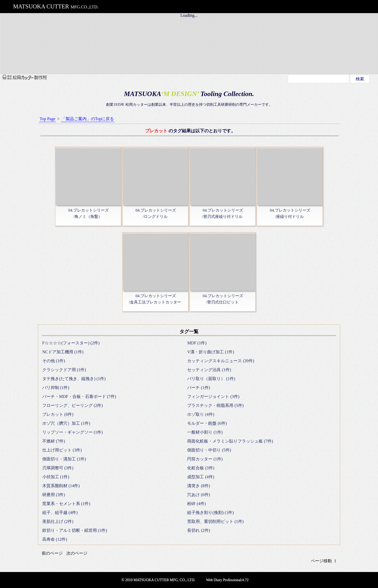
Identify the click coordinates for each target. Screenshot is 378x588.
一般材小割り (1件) (205, 432)
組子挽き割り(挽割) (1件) (210, 513)
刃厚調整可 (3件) (58, 468)
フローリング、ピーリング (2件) (73, 405)
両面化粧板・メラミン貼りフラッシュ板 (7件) (230, 441)
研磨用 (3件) (54, 495)
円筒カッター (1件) (205, 459)
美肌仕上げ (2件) (58, 521)
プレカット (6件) (58, 414)
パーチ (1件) (199, 388)
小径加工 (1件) (56, 477)
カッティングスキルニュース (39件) (221, 361)
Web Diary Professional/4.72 (227, 580)
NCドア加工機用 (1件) (63, 352)
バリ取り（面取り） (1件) (211, 379)
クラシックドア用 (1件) (64, 370)
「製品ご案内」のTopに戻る (88, 119)
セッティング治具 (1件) (209, 370)
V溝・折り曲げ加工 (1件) (211, 352)
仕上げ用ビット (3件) (62, 450)
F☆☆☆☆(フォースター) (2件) (71, 343)
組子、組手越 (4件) (60, 513)
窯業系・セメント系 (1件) (66, 504)
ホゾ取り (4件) (201, 414)
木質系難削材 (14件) (61, 486)
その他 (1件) (54, 361)
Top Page (48, 119)
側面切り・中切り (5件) (209, 450)
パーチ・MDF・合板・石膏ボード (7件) (79, 397)
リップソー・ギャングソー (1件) (73, 432)
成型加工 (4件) (201, 477)
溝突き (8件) (199, 486)
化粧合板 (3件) (201, 468)
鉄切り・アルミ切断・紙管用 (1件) (75, 530)
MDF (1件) (197, 343)
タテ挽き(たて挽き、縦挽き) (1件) (74, 379)
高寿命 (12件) (55, 539)
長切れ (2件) (199, 530)
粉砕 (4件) (196, 504)
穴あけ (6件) (199, 495)
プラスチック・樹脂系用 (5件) (215, 405)
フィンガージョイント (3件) (213, 397)
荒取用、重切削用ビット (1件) (215, 521)
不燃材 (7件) (54, 441)
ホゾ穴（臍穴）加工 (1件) (66, 423)
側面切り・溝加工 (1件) (64, 459)
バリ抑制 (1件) (56, 388)
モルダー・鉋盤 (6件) (207, 423)
